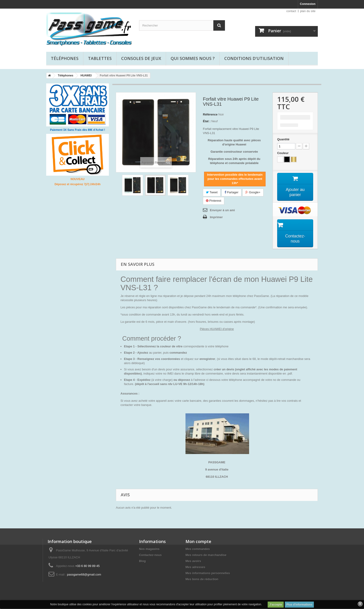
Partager (231, 192)
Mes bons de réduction (202, 580)
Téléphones (65, 58)
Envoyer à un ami (222, 210)
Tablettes (100, 58)
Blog (142, 561)
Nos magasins (149, 549)
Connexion (308, 4)
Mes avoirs (193, 561)
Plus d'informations (299, 605)
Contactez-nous (150, 555)
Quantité (283, 139)
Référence (210, 114)
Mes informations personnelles (208, 574)
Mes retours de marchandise (206, 555)
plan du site (308, 11)
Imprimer (216, 217)
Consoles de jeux (141, 58)
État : (207, 121)
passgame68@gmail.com (84, 575)
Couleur (283, 153)
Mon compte (198, 542)
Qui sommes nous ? (193, 58)
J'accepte (276, 605)
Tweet (212, 192)
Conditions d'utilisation (254, 58)
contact (291, 11)
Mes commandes (198, 549)
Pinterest (214, 201)
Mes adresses (195, 568)
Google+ (253, 192)
